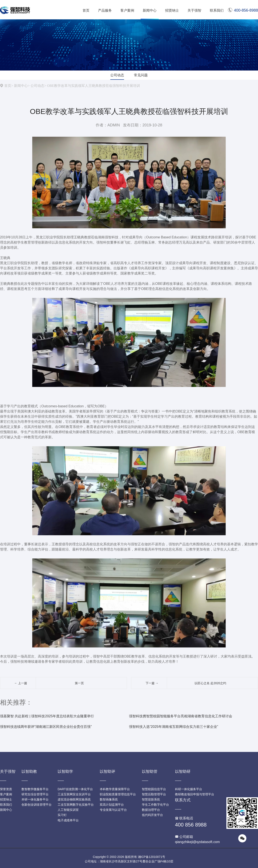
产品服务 (105, 10)
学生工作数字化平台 (155, 805)
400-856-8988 (243, 10)
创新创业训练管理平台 (37, 805)
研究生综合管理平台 (35, 794)
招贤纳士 (172, 10)
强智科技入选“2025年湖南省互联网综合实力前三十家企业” (174, 727)
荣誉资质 (6, 789)
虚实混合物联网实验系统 (74, 799)
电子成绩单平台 (68, 820)
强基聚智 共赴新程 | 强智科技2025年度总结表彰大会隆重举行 (47, 716)
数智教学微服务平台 (35, 789)
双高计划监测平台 (112, 805)
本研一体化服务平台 (35, 799)
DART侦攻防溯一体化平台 (75, 789)
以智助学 (65, 771)
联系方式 (183, 800)
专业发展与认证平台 (113, 810)
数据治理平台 (151, 810)
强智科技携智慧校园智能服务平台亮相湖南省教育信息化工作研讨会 (181, 716)
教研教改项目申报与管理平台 (195, 794)
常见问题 (141, 75)
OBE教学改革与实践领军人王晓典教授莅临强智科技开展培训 (94, 86)
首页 (86, 10)
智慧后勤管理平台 (154, 794)
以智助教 (29, 771)
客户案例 (127, 10)
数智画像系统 (109, 799)
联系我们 (217, 10)
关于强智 (194, 10)
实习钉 (62, 815)
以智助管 (150, 771)
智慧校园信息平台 (154, 789)
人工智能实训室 (68, 810)
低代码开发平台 (152, 815)
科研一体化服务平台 (189, 789)
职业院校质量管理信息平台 (118, 794)
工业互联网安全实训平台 (74, 794)
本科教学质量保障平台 (115, 789)
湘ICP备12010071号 (152, 857)
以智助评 (107, 771)
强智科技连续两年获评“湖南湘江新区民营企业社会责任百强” (46, 727)
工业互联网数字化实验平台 (76, 805)
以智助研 (183, 771)
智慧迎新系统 (151, 799)
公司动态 (117, 75)
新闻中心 (150, 10)
